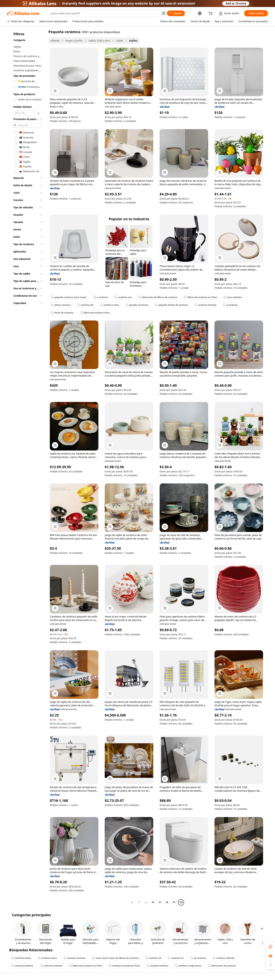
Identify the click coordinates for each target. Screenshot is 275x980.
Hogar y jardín (74, 41)
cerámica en (176, 958)
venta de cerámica (51, 966)
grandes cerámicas (137, 305)
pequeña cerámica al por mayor (69, 297)
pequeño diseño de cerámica (171, 305)
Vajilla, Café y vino (99, 41)
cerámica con (123, 297)
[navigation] (27, 467)
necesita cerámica (74, 958)
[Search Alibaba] (104, 13)
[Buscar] (176, 13)
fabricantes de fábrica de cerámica (158, 297)
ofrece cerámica (61, 305)
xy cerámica (198, 958)
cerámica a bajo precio (188, 966)
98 (167, 902)
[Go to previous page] (132, 902)
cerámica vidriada (224, 958)
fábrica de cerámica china (95, 313)
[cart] (211, 14)
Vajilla (120, 41)
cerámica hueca (21, 958)
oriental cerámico (157, 966)
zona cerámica (233, 297)
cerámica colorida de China (125, 966)
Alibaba (55, 41)
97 (160, 902)
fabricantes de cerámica (222, 966)
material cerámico (22, 966)
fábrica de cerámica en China (200, 297)
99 (174, 902)
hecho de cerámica (62, 313)
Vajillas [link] (133, 41)
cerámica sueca (47, 958)
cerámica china (109, 305)
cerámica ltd (85, 305)
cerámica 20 (153, 958)
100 (181, 902)
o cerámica (101, 297)
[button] (163, 13)
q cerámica (230, 305)
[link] (270, 947)
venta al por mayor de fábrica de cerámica (115, 958)
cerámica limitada (205, 305)
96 (153, 902)
